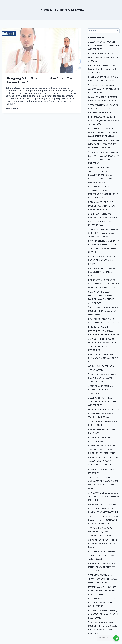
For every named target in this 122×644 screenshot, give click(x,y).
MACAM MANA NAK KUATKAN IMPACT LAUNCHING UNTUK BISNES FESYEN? (102, 591)
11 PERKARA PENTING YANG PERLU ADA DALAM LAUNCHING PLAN (103, 358)
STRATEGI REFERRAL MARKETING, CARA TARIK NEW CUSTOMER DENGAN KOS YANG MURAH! (104, 144)
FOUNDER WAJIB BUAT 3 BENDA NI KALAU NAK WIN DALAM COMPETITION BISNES (103, 413)
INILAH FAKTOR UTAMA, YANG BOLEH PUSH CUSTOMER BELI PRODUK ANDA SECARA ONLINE (103, 508)
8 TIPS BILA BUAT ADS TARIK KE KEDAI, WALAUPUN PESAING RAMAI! (103, 544)
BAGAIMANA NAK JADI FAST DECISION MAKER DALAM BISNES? (102, 272)
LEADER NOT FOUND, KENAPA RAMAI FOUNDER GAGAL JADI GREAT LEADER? (102, 69)
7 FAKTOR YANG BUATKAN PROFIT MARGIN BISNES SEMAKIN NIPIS (101, 390)
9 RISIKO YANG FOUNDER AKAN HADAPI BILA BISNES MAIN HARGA (103, 260)
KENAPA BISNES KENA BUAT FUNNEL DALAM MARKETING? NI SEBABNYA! (103, 57)
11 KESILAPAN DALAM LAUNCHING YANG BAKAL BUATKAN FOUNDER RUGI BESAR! (104, 331)
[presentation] (42, 51)
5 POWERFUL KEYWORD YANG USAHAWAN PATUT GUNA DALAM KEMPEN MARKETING (103, 449)
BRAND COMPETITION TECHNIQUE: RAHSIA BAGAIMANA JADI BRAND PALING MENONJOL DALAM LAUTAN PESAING (101, 175)
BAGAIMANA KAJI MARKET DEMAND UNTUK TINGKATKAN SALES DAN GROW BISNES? (102, 132)
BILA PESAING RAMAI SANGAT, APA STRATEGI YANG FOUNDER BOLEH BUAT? (103, 614)
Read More (12, 109)
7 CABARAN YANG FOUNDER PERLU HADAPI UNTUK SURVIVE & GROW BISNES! (104, 45)
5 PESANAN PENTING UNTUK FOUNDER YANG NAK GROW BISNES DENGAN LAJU (102, 206)
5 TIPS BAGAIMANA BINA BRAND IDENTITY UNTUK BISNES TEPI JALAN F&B (104, 567)
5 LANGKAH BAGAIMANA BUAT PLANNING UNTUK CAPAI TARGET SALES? (103, 378)
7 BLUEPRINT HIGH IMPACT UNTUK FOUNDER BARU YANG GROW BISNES (102, 401)
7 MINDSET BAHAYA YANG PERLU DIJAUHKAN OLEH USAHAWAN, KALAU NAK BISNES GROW (104, 520)
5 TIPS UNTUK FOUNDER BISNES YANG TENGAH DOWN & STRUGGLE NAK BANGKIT (103, 461)
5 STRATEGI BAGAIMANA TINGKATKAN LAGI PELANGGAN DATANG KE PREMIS (103, 579)
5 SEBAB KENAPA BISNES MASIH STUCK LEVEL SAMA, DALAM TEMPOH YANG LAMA (103, 233)
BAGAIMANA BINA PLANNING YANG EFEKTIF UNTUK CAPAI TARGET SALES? (102, 555)
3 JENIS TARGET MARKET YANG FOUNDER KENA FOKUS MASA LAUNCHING (103, 311)
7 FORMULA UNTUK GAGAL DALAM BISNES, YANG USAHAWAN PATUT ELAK (101, 532)
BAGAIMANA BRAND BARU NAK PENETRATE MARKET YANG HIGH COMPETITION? (104, 602)
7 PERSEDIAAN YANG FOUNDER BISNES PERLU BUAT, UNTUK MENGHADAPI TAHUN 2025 (103, 109)
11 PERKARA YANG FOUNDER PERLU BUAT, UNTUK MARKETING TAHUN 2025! (103, 121)
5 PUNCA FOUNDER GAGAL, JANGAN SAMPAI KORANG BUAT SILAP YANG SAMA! (104, 89)
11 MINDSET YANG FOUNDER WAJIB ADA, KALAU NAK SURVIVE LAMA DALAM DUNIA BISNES (104, 284)
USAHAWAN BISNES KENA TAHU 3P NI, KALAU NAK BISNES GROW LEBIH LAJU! (104, 496)
